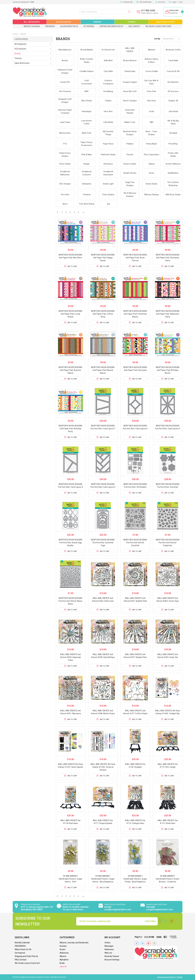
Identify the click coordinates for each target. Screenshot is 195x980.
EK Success (173, 91)
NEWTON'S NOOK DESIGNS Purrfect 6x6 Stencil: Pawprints (168, 543)
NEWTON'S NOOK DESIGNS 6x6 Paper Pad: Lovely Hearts (70, 314)
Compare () (126, 2)
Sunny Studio (151, 184)
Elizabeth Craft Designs (65, 101)
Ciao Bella (108, 71)
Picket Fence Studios (65, 155)
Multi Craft (87, 133)
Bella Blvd (108, 60)
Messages (109, 946)
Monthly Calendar (32, 26)
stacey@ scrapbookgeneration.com (160, 908)
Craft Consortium (87, 82)
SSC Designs (65, 184)
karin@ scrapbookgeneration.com (118, 908)
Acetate (63, 946)
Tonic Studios (108, 195)
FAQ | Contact (134, 26)
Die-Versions (65, 91)
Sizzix (151, 173)
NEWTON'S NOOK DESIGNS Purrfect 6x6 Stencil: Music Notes (70, 601)
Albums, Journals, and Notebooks (74, 943)
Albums (63, 956)
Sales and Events (165, 22)
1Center (179, 977)
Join (181, 2)
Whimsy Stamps (152, 195)
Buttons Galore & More (152, 61)
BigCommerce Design (166, 977)
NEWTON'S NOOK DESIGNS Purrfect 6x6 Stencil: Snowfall (135, 543)
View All (63, 966)
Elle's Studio (87, 101)
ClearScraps (130, 71)
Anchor (65, 60)
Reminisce (108, 164)
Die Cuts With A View (151, 82)
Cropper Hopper (130, 82)
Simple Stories (130, 173)
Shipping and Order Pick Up (111, 26)
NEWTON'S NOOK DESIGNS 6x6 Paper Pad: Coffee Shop (103, 314)
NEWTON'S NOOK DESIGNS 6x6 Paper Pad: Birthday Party (70, 429)
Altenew (152, 50)
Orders (107, 943)
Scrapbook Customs (87, 173)
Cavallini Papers (87, 71)
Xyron (65, 204)
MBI (152, 122)
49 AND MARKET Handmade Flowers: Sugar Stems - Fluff (71, 879)
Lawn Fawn (65, 122)
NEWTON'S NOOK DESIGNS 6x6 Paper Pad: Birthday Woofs (168, 370)
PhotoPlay (173, 144)
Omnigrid (173, 133)
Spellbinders (173, 173)
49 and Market (87, 50)
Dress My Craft (130, 91)
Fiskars (108, 101)
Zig (108, 204)
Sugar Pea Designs (130, 184)
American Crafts (173, 50)
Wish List (108, 953)
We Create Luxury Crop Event (158, 26)
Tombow (87, 195)
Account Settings (112, 960)
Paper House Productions (87, 144)
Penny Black (152, 144)
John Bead (173, 111)
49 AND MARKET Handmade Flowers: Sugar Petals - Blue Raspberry (135, 879)
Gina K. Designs (130, 101)
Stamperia (87, 184)
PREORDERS (50, 26)
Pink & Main (87, 155)
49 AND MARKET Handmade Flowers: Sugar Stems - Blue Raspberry (103, 879)
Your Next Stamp (87, 204)
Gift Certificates (146, 2)
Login (174, 2)
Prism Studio (65, 164)
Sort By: (157, 39)
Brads (62, 963)
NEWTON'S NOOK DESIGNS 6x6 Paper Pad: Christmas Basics (135, 314)
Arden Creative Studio (87, 61)
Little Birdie (108, 122)
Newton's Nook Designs (130, 133)
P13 (65, 144)
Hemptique (87, 111)
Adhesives (64, 953)
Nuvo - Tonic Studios (151, 133)
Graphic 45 (173, 101)
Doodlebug (108, 91)
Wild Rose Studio (173, 195)
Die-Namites (173, 82)
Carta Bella (173, 60)
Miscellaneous (65, 50)
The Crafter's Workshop (173, 184)
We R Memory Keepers (130, 195)
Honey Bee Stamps (130, 111)
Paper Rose (108, 144)
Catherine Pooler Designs (65, 71)
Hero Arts (108, 111)
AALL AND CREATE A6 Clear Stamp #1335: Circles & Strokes (103, 767)
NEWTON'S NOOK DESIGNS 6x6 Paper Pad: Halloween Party (168, 314)
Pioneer (130, 155)
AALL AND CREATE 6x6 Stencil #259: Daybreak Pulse (71, 657)
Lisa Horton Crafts (87, 122)
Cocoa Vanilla (152, 71)
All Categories (30, 22)
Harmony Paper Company (65, 111)
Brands (97, 22)
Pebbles (130, 144)
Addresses (109, 949)
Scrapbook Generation (108, 173)
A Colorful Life (108, 50)
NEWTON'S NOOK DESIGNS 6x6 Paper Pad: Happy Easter (103, 258)
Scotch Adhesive (173, 164)
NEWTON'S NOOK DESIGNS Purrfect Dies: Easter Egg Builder (70, 543)
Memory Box (65, 133)
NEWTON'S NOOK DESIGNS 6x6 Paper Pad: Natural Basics (103, 370)
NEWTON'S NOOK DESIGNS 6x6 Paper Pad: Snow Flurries (135, 258)
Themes (131, 22)
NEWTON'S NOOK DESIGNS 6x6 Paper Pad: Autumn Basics (70, 370)
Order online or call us (148, 13)
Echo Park (151, 91)
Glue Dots (151, 101)
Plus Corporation (152, 155)
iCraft (152, 111)
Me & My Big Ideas (173, 122)
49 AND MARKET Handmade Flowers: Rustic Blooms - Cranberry (168, 879)
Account (162, 2)
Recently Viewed (112, 956)
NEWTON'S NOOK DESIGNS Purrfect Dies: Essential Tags (103, 543)
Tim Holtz (65, 195)
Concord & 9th (173, 71)
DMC (87, 91)
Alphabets (64, 960)
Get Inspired (89, 26)
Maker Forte (130, 122)
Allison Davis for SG (69, 26)
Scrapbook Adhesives (65, 173)
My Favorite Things (108, 133)
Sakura (152, 164)
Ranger (87, 164)
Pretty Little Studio (173, 155)
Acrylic (62, 949)
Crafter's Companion (108, 82)
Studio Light (108, 184)
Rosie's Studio (130, 164)
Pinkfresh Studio (108, 155)
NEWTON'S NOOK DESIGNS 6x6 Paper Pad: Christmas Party (168, 258)
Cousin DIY (65, 82)
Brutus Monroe (130, 60)
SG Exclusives (64, 22)
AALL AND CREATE (130, 50)
